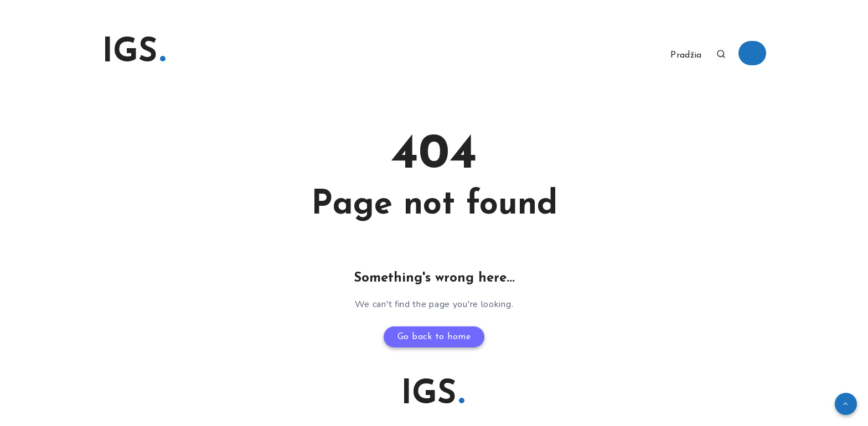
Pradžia (686, 55)
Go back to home (434, 337)
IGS (134, 53)
